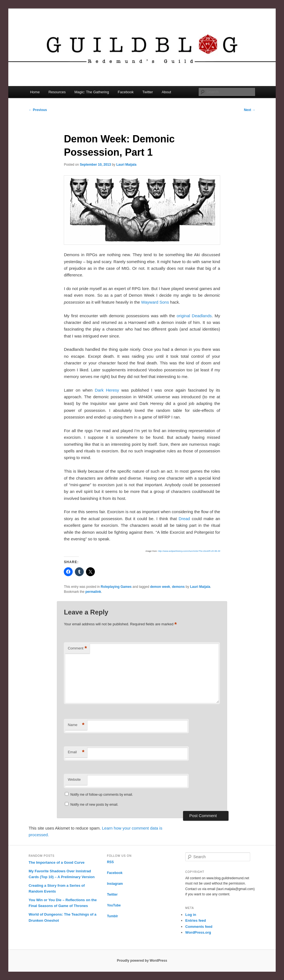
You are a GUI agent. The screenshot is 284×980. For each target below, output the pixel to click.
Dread (184, 519)
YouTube (114, 905)
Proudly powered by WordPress (142, 961)
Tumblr (113, 916)
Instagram (115, 884)
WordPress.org (198, 932)
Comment (77, 648)
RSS (111, 862)
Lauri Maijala (126, 165)
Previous (38, 110)
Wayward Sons (155, 302)
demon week (160, 587)
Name (76, 725)
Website (74, 779)
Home (35, 92)
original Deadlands (194, 316)
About (166, 92)
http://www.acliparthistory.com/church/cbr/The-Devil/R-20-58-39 (189, 551)
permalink (93, 592)
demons (178, 587)
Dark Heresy (107, 390)
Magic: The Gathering (92, 92)
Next (249, 110)
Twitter (148, 92)
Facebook (126, 92)
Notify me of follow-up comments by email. (102, 795)
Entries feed (196, 920)
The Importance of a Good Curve (57, 862)
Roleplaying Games (116, 587)
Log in (191, 915)
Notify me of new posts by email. (94, 805)
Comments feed (199, 927)
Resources (57, 92)
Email (76, 752)
